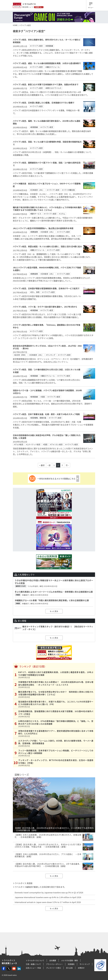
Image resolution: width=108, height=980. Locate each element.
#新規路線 (49, 46)
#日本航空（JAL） (37, 190)
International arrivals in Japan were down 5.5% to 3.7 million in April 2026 (48, 902)
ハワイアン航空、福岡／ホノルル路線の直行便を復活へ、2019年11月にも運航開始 (47, 122)
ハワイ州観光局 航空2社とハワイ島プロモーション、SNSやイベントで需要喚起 (47, 185)
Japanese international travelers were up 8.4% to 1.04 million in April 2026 (48, 897)
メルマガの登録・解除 (69, 960)
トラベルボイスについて (35, 960)
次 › (67, 465)
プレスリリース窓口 (53, 968)
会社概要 (53, 960)
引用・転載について (33, 964)
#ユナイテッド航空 (33, 444)
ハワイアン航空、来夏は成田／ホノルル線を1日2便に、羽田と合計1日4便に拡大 (47, 246)
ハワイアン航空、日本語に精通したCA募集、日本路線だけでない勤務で (44, 103)
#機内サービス (36, 214)
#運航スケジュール (53, 67)
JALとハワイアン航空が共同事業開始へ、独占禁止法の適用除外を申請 (43, 228)
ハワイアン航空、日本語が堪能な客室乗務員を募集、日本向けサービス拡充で (46, 288)
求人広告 (69, 968)
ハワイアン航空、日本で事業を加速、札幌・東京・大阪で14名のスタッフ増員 (46, 414)
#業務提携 (34, 232)
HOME (15, 25)
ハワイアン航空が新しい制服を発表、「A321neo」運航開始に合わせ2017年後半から (47, 326)
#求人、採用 (35, 292)
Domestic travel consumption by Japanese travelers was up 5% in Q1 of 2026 (49, 892)
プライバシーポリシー (54, 964)
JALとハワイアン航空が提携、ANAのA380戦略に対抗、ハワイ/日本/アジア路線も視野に (47, 269)
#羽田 (43, 397)
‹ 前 (49, 465)
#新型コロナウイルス (53, 88)
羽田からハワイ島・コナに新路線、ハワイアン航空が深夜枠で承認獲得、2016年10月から (47, 392)
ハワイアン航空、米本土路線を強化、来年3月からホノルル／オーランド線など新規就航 (47, 41)
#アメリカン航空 (56, 444)
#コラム (62, 214)
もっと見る (54, 611)
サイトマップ (85, 964)
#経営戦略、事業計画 (38, 418)
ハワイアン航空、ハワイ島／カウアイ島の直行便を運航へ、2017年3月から (45, 307)
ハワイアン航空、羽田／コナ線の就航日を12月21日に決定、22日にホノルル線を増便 (47, 371)
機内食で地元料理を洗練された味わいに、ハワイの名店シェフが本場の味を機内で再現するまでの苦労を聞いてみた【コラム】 (47, 209)
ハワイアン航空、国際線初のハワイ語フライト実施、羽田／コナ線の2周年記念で (47, 164)
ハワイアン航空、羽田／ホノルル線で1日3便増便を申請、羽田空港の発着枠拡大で (47, 143)
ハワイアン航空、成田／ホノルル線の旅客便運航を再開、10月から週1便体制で (47, 63)
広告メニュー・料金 (33, 968)
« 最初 (42, 465)
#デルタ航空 (19, 444)
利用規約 (71, 964)
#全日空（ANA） (20, 355)
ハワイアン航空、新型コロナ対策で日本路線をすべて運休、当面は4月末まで (46, 84)
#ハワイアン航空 (36, 46)
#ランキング (51, 355)
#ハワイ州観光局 (68, 190)
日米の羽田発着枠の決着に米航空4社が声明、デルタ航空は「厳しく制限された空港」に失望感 (47, 436)
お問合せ (81, 968)
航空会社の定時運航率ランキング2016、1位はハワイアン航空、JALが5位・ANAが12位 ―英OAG (47, 347)
